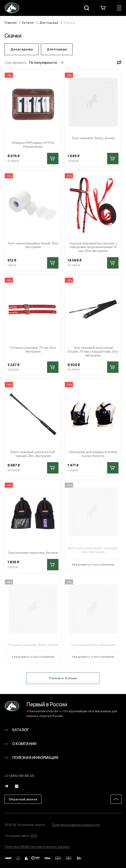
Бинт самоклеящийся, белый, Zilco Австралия (33, 245)
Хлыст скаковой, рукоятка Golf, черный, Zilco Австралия (33, 454)
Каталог (28, 22)
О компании (20, 744)
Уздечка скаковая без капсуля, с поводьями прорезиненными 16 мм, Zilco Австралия (93, 247)
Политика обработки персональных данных (37, 846)
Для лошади (49, 22)
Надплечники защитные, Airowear (33, 552)
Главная (11, 22)
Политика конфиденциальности (76, 824)
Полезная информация (31, 757)
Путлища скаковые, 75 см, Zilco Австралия (33, 349)
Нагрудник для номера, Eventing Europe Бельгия (93, 454)
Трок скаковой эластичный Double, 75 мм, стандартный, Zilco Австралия (93, 351)
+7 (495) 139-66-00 (19, 776)
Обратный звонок (23, 799)
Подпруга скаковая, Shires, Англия (33, 645)
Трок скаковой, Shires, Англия (93, 138)
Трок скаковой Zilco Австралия (93, 645)
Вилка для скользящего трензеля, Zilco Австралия (93, 550)
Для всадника (22, 49)
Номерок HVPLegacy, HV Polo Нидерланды (33, 144)
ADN (34, 835)
